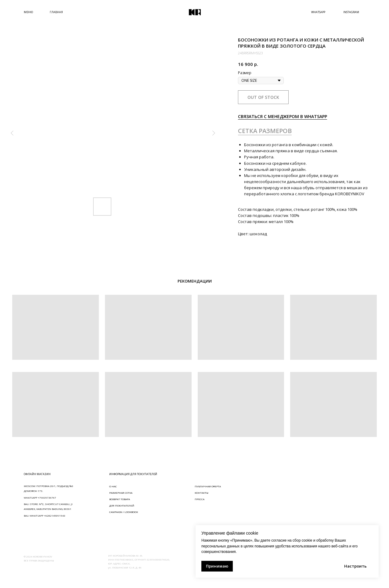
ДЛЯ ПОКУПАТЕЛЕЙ (122, 505)
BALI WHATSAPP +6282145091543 (45, 516)
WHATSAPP (318, 12)
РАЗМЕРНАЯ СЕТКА (121, 493)
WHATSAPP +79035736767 (40, 498)
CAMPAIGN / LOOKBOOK (124, 512)
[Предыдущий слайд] (12, 133)
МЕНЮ (28, 12)
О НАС (113, 486)
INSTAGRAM (351, 12)
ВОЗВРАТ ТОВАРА (120, 499)
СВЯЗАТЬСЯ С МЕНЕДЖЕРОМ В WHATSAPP (283, 116)
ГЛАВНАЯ (56, 12)
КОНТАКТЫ (202, 493)
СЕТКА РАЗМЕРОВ (265, 131)
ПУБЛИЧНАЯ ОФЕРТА (208, 486)
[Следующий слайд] (214, 133)
